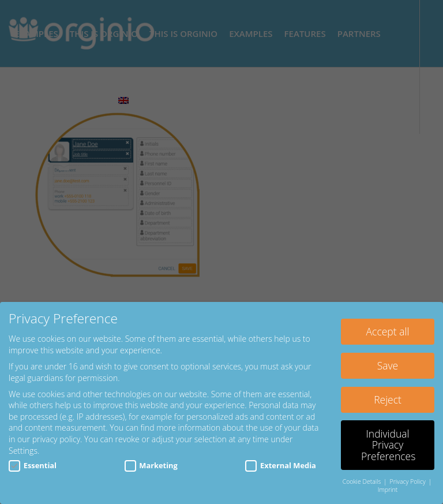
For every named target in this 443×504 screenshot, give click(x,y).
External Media (281, 466)
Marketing (151, 466)
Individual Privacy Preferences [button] (388, 445)
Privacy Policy (409, 481)
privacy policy (56, 439)
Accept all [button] (388, 331)
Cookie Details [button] (363, 481)
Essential (33, 466)
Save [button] (388, 365)
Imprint (388, 490)
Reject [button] (388, 400)
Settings (23, 451)
